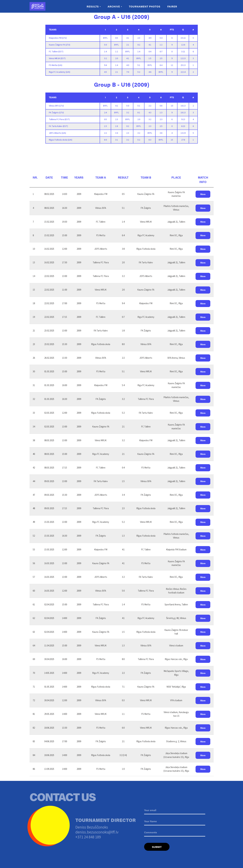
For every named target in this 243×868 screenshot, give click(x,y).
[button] (203, 194)
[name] (175, 821)
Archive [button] (114, 6)
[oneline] (175, 833)
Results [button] (93, 6)
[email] (175, 810)
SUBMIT (157, 847)
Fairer (172, 6)
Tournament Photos (145, 6)
